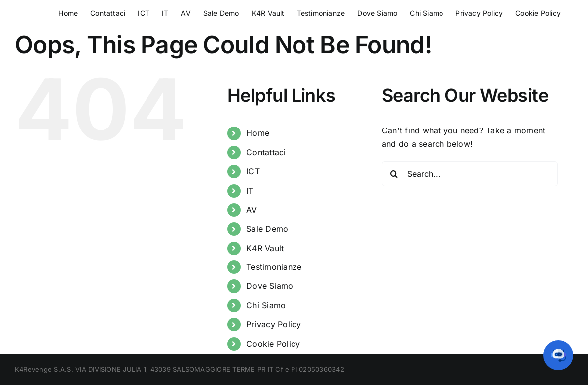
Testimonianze (274, 267)
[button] (558, 355)
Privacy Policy (274, 324)
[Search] (394, 174)
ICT (253, 171)
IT (250, 191)
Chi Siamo (266, 305)
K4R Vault (265, 248)
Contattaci (266, 152)
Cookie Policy (273, 344)
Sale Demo (267, 229)
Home (258, 133)
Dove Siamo (270, 286)
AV (251, 210)
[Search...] (470, 174)
